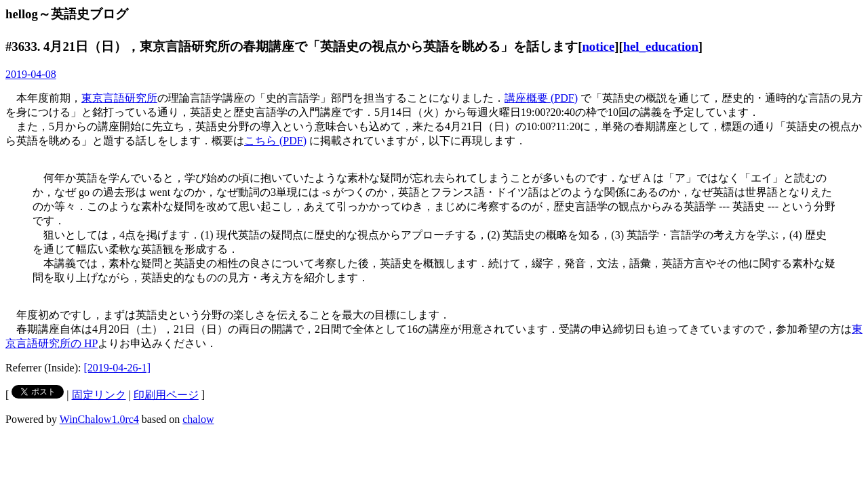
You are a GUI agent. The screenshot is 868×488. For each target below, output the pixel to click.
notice (598, 46)
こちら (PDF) (275, 141)
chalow (198, 419)
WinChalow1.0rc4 (99, 419)
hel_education (661, 46)
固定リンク (99, 395)
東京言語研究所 (119, 98)
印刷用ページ (166, 395)
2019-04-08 (31, 74)
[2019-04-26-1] (118, 368)
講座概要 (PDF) (541, 98)
